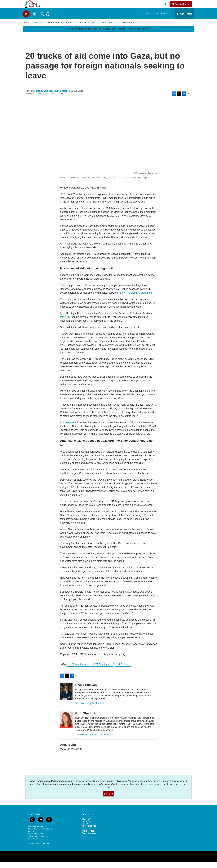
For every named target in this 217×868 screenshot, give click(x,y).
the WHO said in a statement (136, 299)
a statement (69, 429)
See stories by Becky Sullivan (92, 709)
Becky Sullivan (44, 97)
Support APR (88, 29)
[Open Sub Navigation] (31, 29)
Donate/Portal (183, 7)
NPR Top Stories (102, 670)
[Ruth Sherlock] (66, 726)
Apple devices (88, 837)
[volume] (34, 20)
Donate (108, 800)
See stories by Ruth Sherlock (92, 741)
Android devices (89, 839)
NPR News (123, 670)
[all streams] (184, 20)
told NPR (65, 323)
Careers (85, 830)
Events (70, 29)
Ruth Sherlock (62, 97)
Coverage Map (127, 29)
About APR (87, 826)
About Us (107, 29)
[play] (26, 20)
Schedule (54, 29)
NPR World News (79, 670)
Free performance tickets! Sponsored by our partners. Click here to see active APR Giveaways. (108, 35)
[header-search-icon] (166, 7)
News (26, 29)
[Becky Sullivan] (66, 698)
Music (38, 29)
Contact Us (87, 828)
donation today (108, 790)
